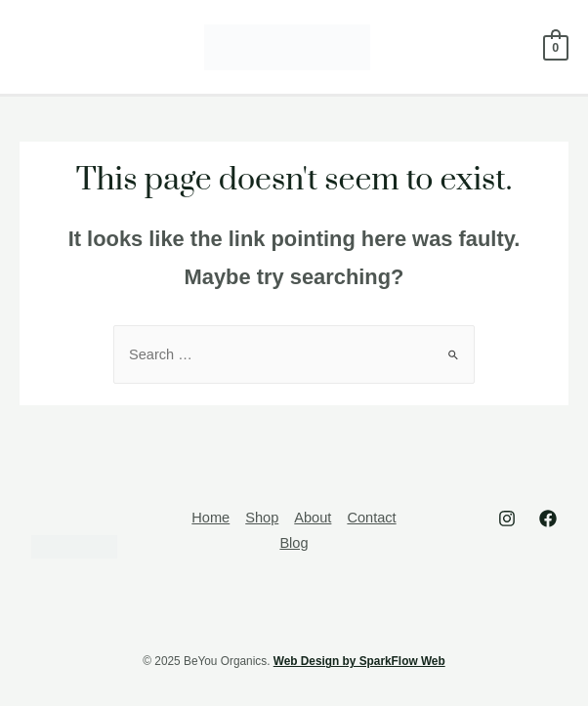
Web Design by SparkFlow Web (359, 661)
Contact (371, 518)
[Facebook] (548, 519)
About (313, 518)
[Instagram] (507, 519)
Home (210, 518)
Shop (262, 518)
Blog (294, 543)
